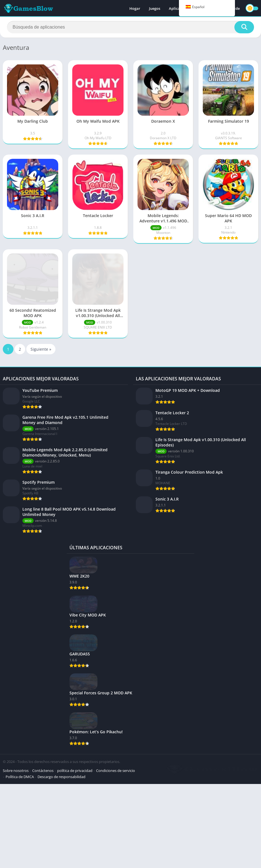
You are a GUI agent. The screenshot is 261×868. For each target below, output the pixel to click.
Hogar (135, 8)
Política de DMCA (20, 777)
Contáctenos (43, 771)
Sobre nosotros (16, 771)
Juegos (155, 8)
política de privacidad (75, 771)
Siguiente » (41, 349)
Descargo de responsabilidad (61, 777)
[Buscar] (130, 27)
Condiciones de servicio (116, 771)
